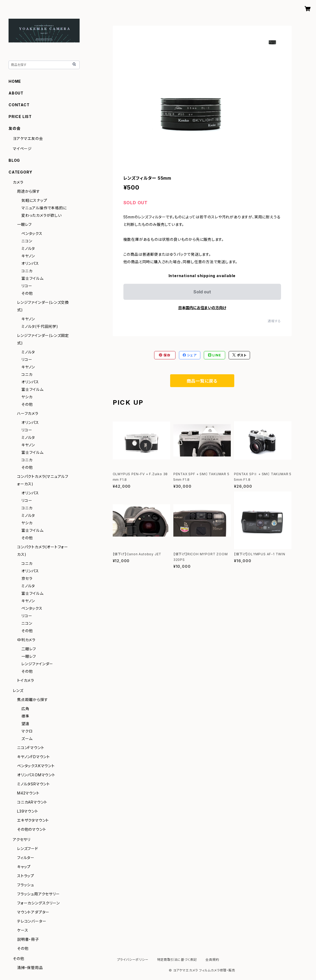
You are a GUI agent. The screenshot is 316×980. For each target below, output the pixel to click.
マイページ (22, 149)
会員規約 (212, 960)
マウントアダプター (33, 912)
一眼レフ (24, 224)
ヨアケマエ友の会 (28, 138)
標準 (25, 716)
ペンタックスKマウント (36, 766)
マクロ (27, 731)
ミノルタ (28, 248)
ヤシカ (27, 397)
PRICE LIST (20, 117)
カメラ (18, 182)
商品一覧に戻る (202, 381)
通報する (274, 321)
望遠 (25, 724)
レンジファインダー (37, 664)
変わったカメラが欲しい (42, 215)
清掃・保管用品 (30, 968)
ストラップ (26, 876)
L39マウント (28, 811)
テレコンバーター (32, 921)
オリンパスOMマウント (36, 775)
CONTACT (19, 105)
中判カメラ (26, 640)
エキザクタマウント (33, 820)
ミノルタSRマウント (34, 784)
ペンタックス (32, 233)
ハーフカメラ (28, 413)
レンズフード (28, 849)
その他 (27, 293)
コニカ (27, 271)
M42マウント (28, 793)
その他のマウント (32, 829)
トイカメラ (26, 680)
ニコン (27, 241)
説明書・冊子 (28, 939)
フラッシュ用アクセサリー (38, 894)
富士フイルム (32, 278)
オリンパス (30, 263)
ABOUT (16, 93)
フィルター (26, 858)
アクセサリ (22, 839)
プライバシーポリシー (133, 960)
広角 (25, 709)
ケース (23, 930)
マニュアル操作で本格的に (44, 208)
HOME (15, 81)
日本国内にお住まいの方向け (202, 308)
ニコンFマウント (31, 748)
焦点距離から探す (32, 700)
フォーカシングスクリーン (38, 903)
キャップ (24, 867)
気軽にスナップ (34, 200)
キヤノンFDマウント (34, 757)
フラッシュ (26, 885)
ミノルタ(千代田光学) (40, 326)
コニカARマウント (32, 802)
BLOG (14, 160)
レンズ (18, 690)
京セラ (27, 578)
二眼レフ (29, 649)
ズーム (27, 739)
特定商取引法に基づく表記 (177, 960)
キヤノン (28, 256)
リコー (27, 286)
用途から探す (29, 191)
